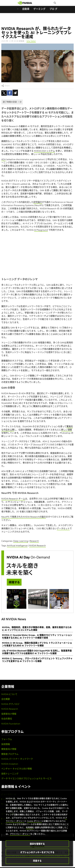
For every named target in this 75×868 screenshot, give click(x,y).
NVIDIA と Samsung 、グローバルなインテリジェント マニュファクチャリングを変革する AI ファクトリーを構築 (37, 660)
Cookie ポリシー (34, 821)
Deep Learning (21, 541)
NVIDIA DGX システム (44, 151)
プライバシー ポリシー (20, 834)
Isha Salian (31, 41)
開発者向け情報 (9, 749)
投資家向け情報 (9, 714)
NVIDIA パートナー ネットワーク (17, 759)
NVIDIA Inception (10, 764)
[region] (37, 829)
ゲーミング (39, 9)
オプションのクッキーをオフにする (37, 852)
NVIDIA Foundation (11, 724)
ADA (3, 159)
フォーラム (7, 739)
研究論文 (38, 202)
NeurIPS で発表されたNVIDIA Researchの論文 (24, 517)
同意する (37, 861)
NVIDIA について (9, 694)
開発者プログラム (10, 754)
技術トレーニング (10, 774)
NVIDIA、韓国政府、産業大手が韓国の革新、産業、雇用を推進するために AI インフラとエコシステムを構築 (37, 629)
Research (34, 541)
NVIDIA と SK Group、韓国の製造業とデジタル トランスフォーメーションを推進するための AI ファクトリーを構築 (37, 644)
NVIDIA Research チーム (13, 499)
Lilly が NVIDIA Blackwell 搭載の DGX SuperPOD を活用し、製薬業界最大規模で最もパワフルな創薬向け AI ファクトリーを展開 (37, 652)
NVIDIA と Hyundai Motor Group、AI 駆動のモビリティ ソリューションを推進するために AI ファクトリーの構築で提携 (37, 636)
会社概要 (6, 699)
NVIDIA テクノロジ (10, 704)
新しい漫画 (67, 430)
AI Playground (41, 230)
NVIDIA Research (37, 546)
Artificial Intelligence (17, 546)
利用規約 (30, 827)
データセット (63, 528)
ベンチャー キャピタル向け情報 (17, 769)
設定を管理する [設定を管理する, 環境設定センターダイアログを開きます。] (37, 844)
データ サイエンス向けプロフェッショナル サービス (26, 778)
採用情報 (6, 744)
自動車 (26, 9)
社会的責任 (7, 719)
